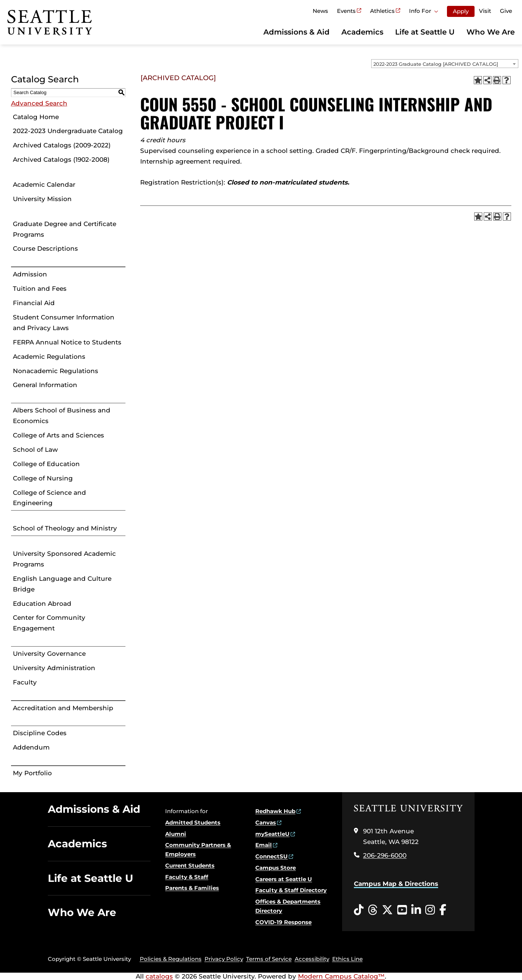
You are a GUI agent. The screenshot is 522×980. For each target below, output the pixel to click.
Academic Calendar (44, 185)
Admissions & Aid (296, 32)
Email (264, 845)
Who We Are (491, 32)
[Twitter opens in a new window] (387, 910)
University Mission (42, 199)
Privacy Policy (224, 959)
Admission (30, 274)
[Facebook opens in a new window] (443, 910)
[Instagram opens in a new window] (430, 910)
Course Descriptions (45, 248)
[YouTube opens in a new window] (402, 910)
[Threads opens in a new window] (373, 910)
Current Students (190, 865)
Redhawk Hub (275, 811)
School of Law (35, 450)
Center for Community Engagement (49, 623)
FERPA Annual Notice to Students (67, 342)
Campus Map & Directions (396, 884)
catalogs (159, 976)
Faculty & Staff (187, 877)
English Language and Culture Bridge (62, 584)
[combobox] (445, 64)
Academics (362, 32)
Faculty (25, 682)
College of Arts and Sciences (58, 435)
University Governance (49, 654)
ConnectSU (271, 856)
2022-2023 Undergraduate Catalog (68, 131)
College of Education (46, 464)
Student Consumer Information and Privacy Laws (64, 323)
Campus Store (276, 868)
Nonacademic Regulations (56, 371)
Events (346, 11)
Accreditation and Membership (63, 708)
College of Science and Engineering (49, 498)
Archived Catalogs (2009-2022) (62, 145)
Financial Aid (34, 303)
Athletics (382, 11)
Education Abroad (42, 604)
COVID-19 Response (283, 922)
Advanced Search (39, 103)
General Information (45, 385)
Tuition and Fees (40, 289)
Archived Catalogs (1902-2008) (61, 160)
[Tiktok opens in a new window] (359, 910)
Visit (485, 11)
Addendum (31, 747)
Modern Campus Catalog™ (341, 976)
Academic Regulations (49, 357)
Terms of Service (269, 959)
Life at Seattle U (425, 32)
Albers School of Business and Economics (62, 416)
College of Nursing (43, 478)
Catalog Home (36, 117)
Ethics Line (347, 959)
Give (506, 11)
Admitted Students (193, 822)
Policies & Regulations (171, 959)
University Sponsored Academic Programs (64, 559)
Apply (461, 11)
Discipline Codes (40, 733)
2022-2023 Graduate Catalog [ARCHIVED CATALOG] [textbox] (436, 64)
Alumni (176, 834)
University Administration (54, 668)
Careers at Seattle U (284, 879)
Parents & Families (192, 888)
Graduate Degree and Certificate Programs (65, 229)
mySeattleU (272, 834)
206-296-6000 (385, 855)
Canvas (266, 822)
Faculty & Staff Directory (291, 890)
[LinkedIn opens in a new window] (416, 910)
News (320, 11)
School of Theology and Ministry (65, 528)
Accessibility (312, 959)
